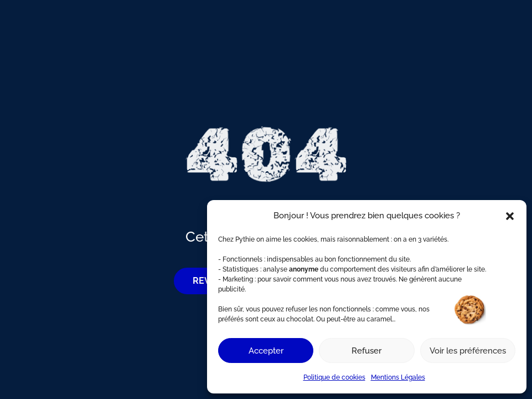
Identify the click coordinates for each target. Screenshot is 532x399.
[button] (510, 216)
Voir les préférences (468, 351)
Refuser (366, 351)
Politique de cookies (334, 377)
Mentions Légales (398, 377)
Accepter (266, 351)
